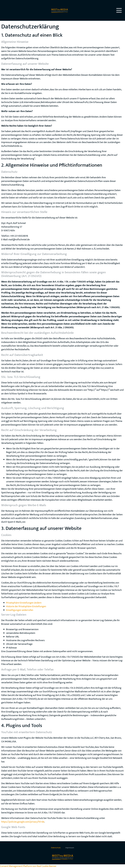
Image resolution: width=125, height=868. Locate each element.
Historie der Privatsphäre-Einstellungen (26, 606)
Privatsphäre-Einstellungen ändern (24, 603)
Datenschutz (56, 848)
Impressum (70, 848)
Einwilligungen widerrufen (20, 610)
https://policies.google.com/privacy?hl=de (23, 822)
